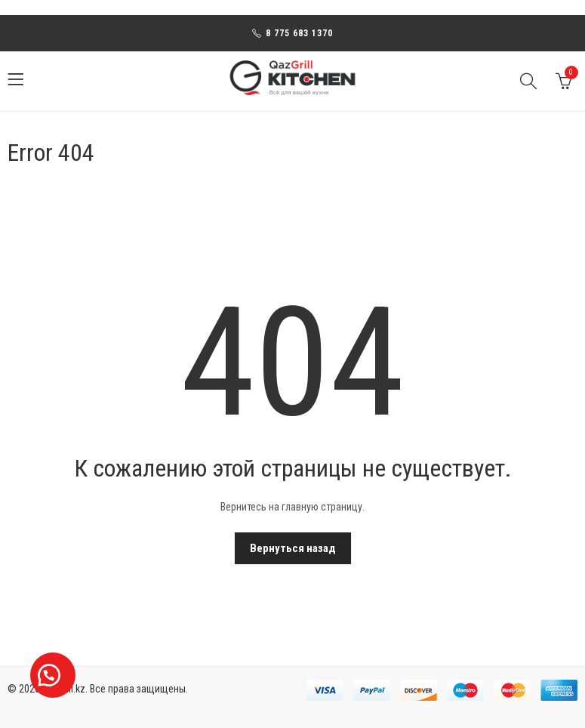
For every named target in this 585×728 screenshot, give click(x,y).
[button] (53, 675)
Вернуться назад (293, 548)
